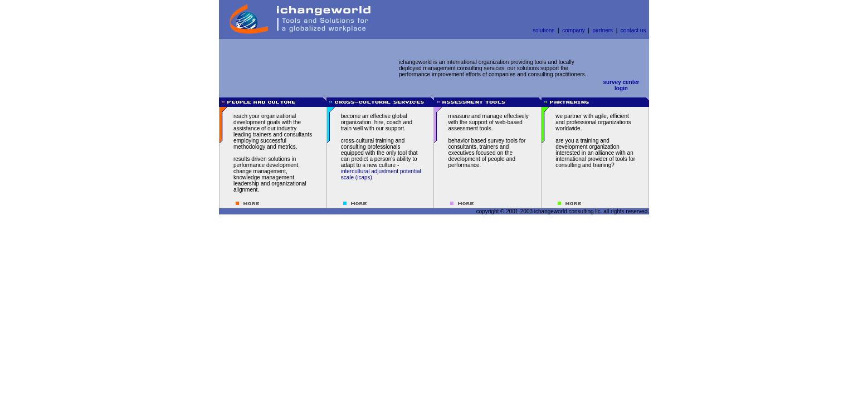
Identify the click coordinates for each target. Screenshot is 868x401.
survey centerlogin (621, 85)
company (574, 30)
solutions (543, 30)
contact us (633, 30)
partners (603, 30)
